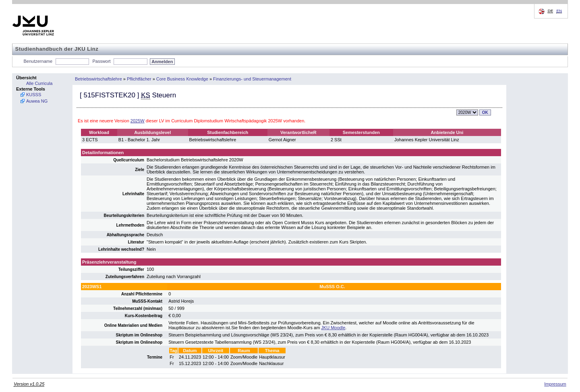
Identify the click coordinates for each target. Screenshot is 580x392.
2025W (138, 121)
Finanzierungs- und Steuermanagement (252, 79)
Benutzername (38, 61)
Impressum (555, 384)
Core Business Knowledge (182, 79)
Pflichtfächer (139, 79)
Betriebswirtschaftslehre (98, 79)
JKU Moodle (333, 328)
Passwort (101, 61)
